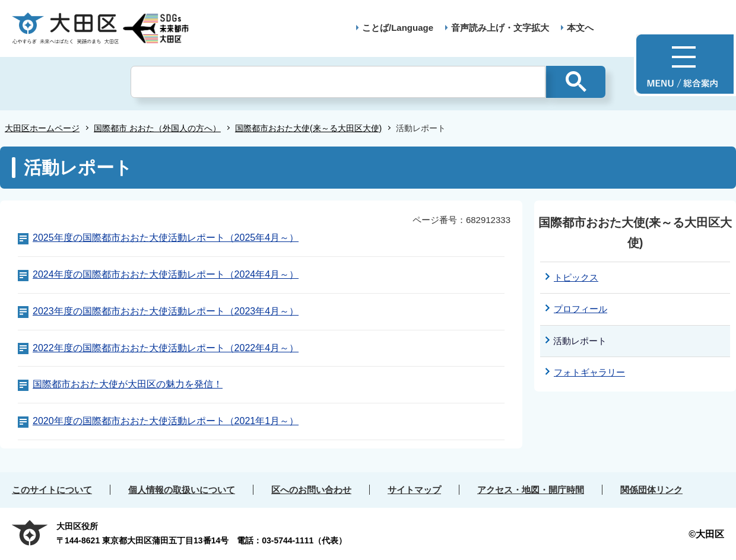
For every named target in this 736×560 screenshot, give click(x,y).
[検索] (338, 82)
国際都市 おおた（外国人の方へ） (157, 128)
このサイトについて (52, 490)
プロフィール (580, 309)
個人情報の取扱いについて (182, 490)
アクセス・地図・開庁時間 (531, 490)
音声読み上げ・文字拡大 (500, 28)
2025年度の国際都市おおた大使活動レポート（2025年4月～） (166, 238)
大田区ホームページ (42, 128)
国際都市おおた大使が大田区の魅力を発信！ (128, 384)
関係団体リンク (651, 490)
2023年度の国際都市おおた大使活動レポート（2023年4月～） (166, 311)
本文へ (580, 28)
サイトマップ (414, 490)
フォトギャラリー (589, 372)
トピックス (576, 277)
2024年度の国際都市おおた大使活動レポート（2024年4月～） (166, 274)
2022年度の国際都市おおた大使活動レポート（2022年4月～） (166, 348)
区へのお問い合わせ (311, 490)
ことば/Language (398, 28)
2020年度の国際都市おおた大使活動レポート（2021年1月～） (166, 421)
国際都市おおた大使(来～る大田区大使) (308, 128)
